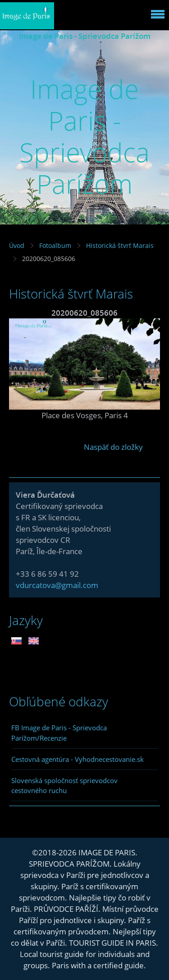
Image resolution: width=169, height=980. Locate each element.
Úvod (17, 245)
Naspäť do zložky (113, 447)
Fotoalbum (55, 245)
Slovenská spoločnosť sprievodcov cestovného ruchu (64, 785)
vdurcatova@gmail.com (57, 585)
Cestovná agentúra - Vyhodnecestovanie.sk (78, 759)
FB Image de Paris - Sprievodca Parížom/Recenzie (59, 733)
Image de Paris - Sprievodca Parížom (85, 36)
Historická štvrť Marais (120, 245)
